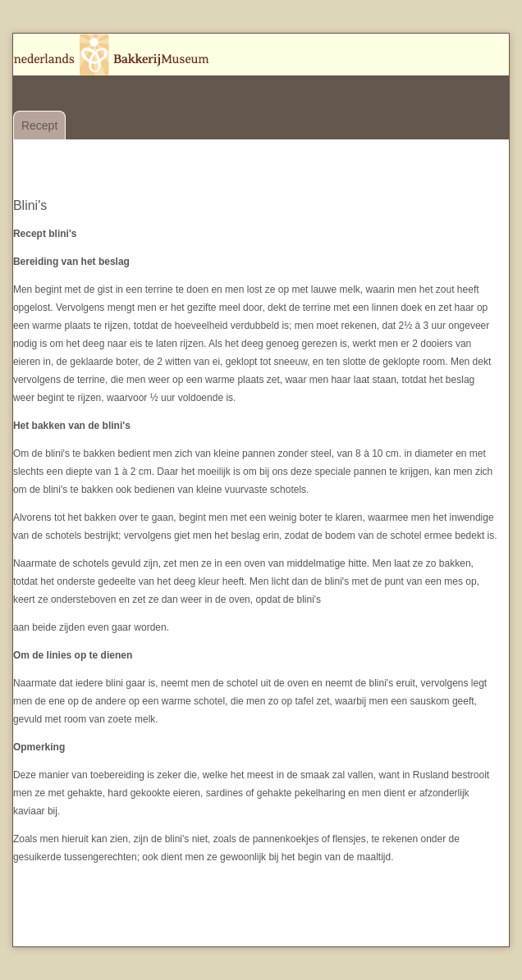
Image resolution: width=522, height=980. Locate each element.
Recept (39, 125)
